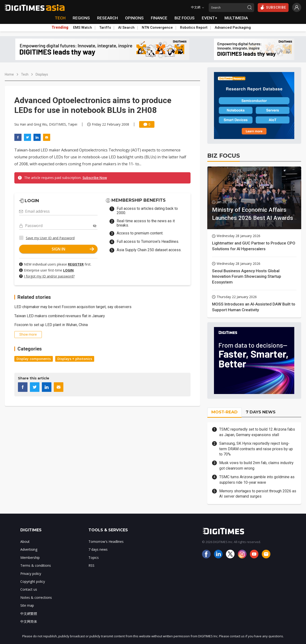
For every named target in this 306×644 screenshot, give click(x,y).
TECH (60, 18)
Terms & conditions (36, 565)
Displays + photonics (75, 359)
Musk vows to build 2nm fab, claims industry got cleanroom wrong (256, 465)
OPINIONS (134, 18)
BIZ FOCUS (185, 18)
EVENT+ (210, 18)
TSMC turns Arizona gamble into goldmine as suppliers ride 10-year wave (257, 480)
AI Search (126, 28)
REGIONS (81, 18)
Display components (34, 359)
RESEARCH (107, 18)
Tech (25, 74)
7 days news (98, 549)
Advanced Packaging (233, 28)
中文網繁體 (29, 613)
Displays (42, 74)
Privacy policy (31, 574)
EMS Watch (83, 28)
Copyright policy (33, 581)
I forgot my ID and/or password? (49, 276)
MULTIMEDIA (236, 18)
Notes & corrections (36, 597)
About (25, 541)
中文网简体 (29, 621)
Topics (94, 558)
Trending (60, 28)
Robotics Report (194, 28)
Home (9, 74)
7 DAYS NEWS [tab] (261, 412)
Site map (27, 605)
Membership (30, 558)
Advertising (29, 549)
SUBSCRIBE (273, 7)
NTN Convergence (157, 28)
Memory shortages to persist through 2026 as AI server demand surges (258, 494)
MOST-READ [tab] (224, 412)
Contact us (29, 589)
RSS (91, 565)
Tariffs (105, 28)
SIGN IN (73, 249)
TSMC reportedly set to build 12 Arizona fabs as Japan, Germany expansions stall (257, 432)
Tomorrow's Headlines (106, 541)
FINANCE (159, 18)
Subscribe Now (95, 178)
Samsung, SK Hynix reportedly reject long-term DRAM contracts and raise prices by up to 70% (256, 449)
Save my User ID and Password (50, 238)
